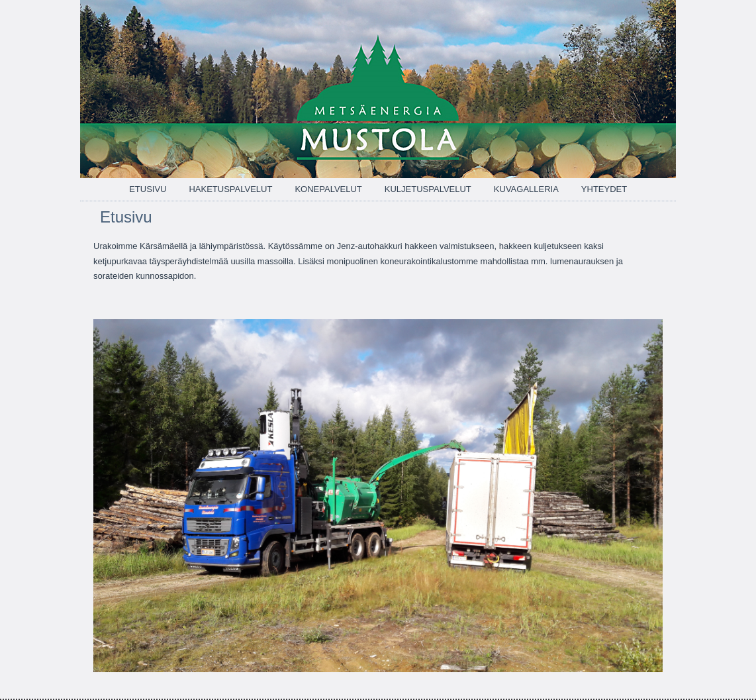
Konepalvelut (328, 189)
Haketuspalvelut (230, 189)
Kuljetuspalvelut (428, 189)
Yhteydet (604, 189)
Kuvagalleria (526, 189)
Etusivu (148, 189)
